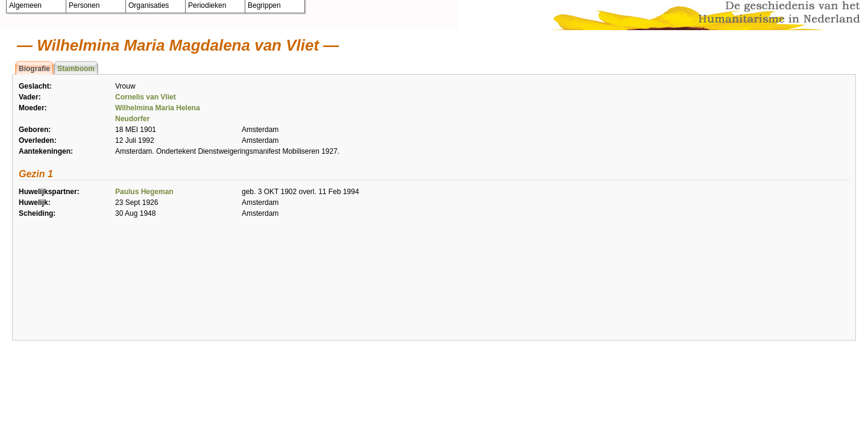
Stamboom (76, 69)
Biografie (34, 69)
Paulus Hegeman (144, 192)
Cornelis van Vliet (146, 97)
